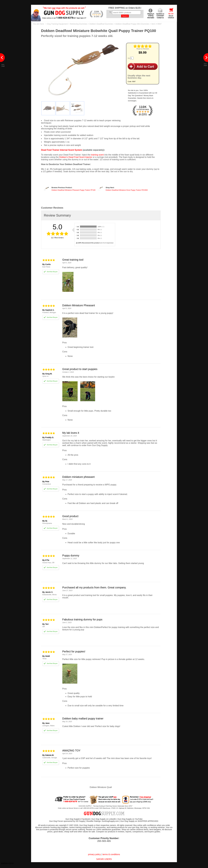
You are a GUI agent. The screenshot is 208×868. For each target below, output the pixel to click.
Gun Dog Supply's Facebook (78, 819)
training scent (97, 155)
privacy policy (94, 854)
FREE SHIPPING (117, 8)
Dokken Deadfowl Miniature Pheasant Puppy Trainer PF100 (74, 190)
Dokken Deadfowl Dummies (101, 24)
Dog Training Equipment (57, 24)
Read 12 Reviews (143, 49)
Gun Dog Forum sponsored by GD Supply (67, 821)
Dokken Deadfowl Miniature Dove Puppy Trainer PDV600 (127, 190)
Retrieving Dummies (79, 24)
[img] (143, 46)
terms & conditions (111, 854)
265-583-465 (104, 841)
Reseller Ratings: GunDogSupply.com (103, 821)
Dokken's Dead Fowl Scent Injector (76, 157)
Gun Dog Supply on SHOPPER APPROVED (139, 821)
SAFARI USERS (104, 859)
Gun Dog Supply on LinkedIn (104, 819)
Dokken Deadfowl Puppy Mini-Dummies (132, 24)
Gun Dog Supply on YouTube (130, 819)
